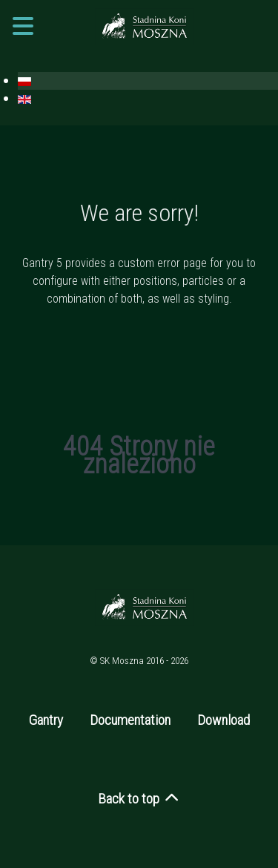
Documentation (130, 720)
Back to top (139, 799)
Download (224, 720)
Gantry (46, 720)
